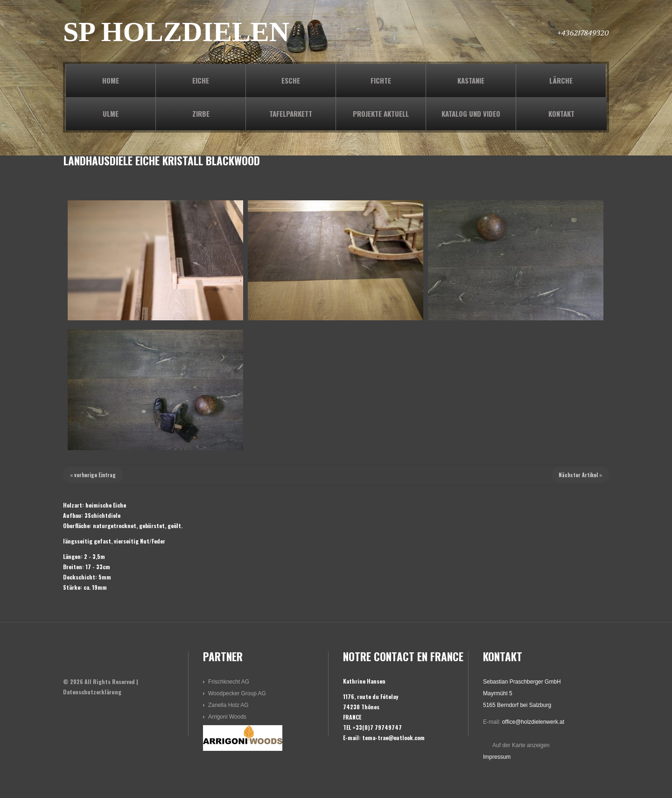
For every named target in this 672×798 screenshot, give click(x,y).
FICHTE (381, 80)
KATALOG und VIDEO (471, 113)
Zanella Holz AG (228, 705)
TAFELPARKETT (291, 113)
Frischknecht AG (229, 682)
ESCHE (291, 80)
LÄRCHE (561, 80)
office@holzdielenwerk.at (533, 722)
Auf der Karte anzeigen (521, 745)
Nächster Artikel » (580, 475)
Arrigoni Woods (227, 717)
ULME (111, 113)
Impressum (497, 757)
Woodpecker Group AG (237, 693)
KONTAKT (561, 113)
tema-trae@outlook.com (393, 738)
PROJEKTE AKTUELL (381, 113)
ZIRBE (201, 113)
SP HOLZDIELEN (176, 32)
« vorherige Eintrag (93, 475)
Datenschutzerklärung (92, 692)
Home (111, 80)
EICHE (201, 80)
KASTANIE (471, 80)
